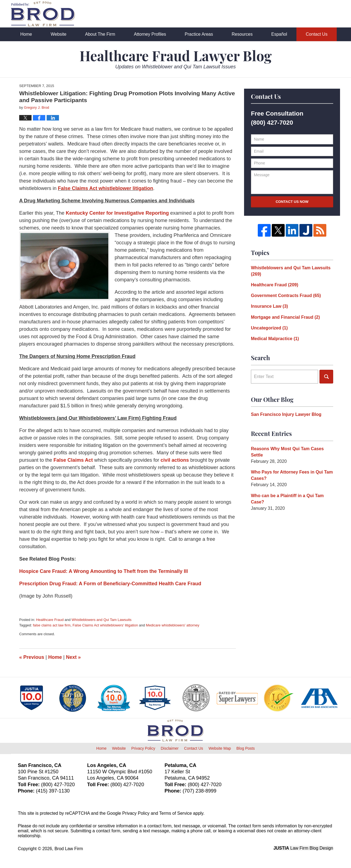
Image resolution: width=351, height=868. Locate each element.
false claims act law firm (52, 625)
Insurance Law (269, 306)
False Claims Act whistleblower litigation (105, 188)
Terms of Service (176, 813)
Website (59, 34)
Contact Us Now (292, 202)
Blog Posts (246, 748)
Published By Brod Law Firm (310, 14)
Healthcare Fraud (50, 620)
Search (326, 377)
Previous (32, 657)
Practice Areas (199, 34)
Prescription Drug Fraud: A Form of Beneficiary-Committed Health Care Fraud (110, 584)
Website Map (220, 748)
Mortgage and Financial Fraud (285, 317)
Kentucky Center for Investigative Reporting (117, 213)
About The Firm (100, 34)
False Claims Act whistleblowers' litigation (105, 625)
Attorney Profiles (150, 34)
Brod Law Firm (69, 849)
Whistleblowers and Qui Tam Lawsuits (102, 620)
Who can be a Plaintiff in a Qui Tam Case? (287, 499)
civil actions (175, 460)
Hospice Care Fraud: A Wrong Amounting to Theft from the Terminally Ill (104, 571)
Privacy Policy (143, 748)
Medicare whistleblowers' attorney (173, 625)
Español (279, 34)
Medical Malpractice (275, 339)
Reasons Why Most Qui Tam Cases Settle (287, 452)
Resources (242, 34)
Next (73, 657)
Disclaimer (170, 748)
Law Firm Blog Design (303, 848)
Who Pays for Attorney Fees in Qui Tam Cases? (292, 475)
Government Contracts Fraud (286, 296)
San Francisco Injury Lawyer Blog (286, 414)
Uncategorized (269, 328)
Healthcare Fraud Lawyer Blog (43, 14)
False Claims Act (74, 460)
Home (26, 34)
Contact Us (317, 34)
